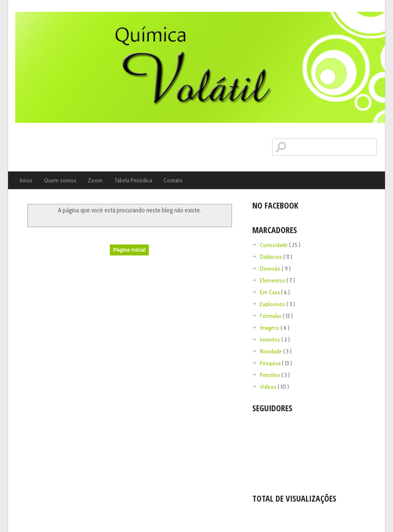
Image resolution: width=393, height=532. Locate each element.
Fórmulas (271, 316)
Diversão (271, 269)
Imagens (270, 328)
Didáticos (272, 257)
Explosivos (273, 304)
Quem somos (60, 180)
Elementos (273, 280)
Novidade (272, 351)
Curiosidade (274, 245)
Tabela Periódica (133, 180)
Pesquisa (271, 363)
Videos (269, 387)
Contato (173, 180)
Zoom (95, 180)
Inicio (26, 180)
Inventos (271, 339)
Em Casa (270, 292)
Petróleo (271, 375)
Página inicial (130, 250)
